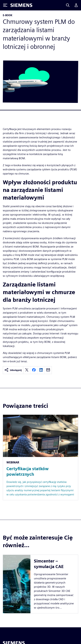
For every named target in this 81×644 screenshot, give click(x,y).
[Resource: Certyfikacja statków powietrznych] (40, 457)
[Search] (68, 5)
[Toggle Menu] (5, 5)
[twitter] (27, 370)
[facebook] (34, 370)
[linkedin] (41, 370)
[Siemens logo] (21, 5)
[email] (48, 370)
